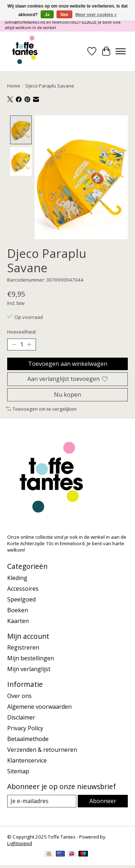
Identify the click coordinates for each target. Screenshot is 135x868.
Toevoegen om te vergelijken (41, 408)
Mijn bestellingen (31, 657)
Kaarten (18, 620)
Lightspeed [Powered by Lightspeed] (20, 843)
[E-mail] (42, 800)
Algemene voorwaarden (39, 706)
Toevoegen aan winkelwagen (68, 363)
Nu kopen (67, 393)
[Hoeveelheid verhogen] (29, 344)
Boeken (18, 609)
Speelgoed (21, 598)
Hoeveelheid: (22, 331)
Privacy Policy (25, 727)
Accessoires (23, 588)
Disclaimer (21, 717)
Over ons (19, 695)
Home (14, 86)
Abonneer (103, 800)
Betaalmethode (28, 738)
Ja (47, 15)
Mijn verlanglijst (29, 668)
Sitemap (18, 770)
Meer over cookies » (96, 15)
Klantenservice (27, 760)
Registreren (23, 647)
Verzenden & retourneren (42, 749)
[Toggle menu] (121, 51)
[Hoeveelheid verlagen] (14, 344)
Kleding (17, 577)
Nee (64, 15)
